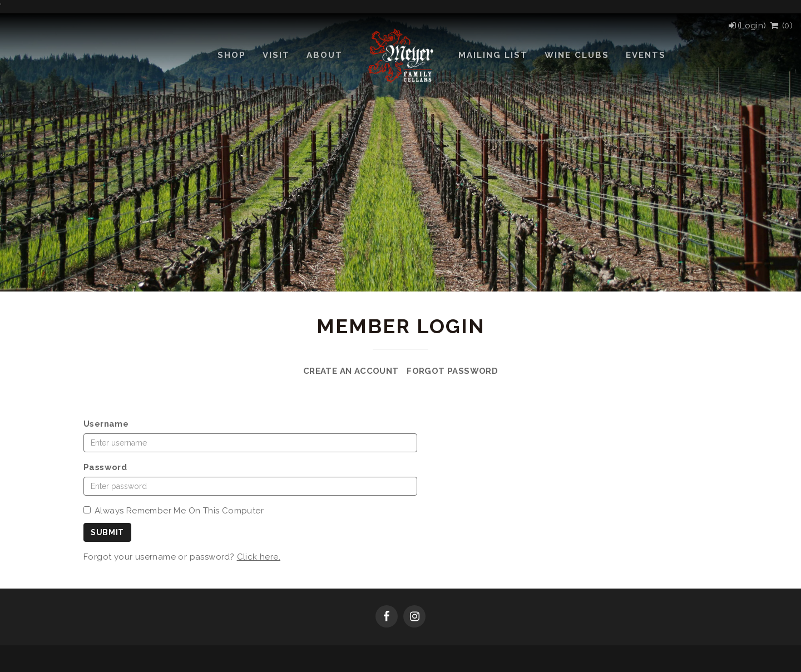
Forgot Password (452, 371)
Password (105, 467)
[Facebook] (387, 617)
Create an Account (351, 371)
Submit (107, 532)
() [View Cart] (781, 26)
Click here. (259, 557)
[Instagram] (414, 617)
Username (106, 424)
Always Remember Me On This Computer (174, 511)
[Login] (747, 26)
